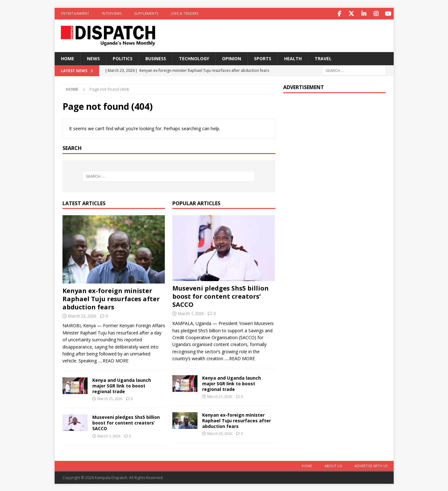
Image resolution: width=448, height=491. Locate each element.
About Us (333, 465)
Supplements (146, 13)
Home (67, 58)
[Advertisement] (334, 138)
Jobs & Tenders (185, 13)
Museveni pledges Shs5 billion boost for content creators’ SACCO (126, 422)
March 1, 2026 (109, 435)
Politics (123, 58)
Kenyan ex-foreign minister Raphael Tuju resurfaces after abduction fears (111, 298)
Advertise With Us (371, 465)
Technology (194, 58)
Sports (263, 58)
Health (293, 58)
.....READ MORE (113, 360)
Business (156, 58)
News (93, 58)
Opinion (232, 58)
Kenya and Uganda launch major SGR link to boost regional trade (122, 385)
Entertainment (75, 13)
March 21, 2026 (110, 398)
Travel (323, 58)
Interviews (112, 13)
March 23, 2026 (82, 315)
